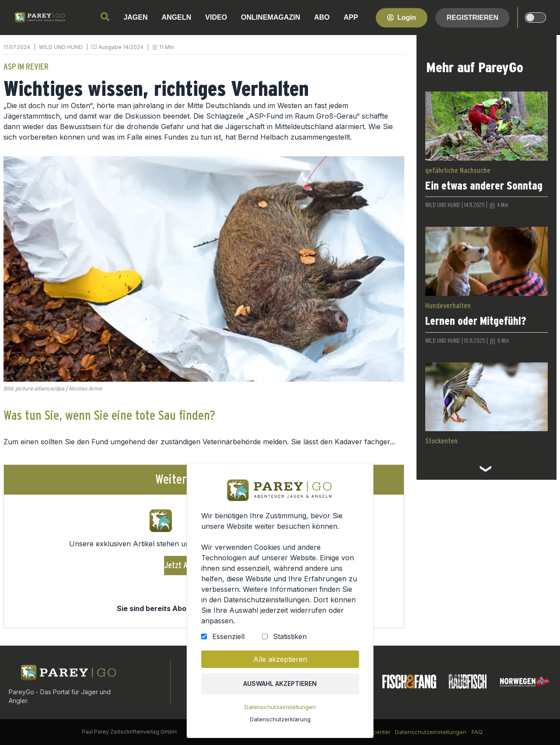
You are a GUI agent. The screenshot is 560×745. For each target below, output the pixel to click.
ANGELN (177, 17)
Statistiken (290, 639)
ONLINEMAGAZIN (271, 17)
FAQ (477, 732)
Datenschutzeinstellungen (280, 708)
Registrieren (472, 17)
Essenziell (229, 639)
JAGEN (135, 17)
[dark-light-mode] (535, 18)
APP (351, 17)
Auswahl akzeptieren (280, 685)
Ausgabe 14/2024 (121, 47)
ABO (322, 17)
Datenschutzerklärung (280, 720)
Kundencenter (371, 732)
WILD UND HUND (61, 47)
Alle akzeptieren (280, 661)
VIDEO (216, 17)
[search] (105, 17)
